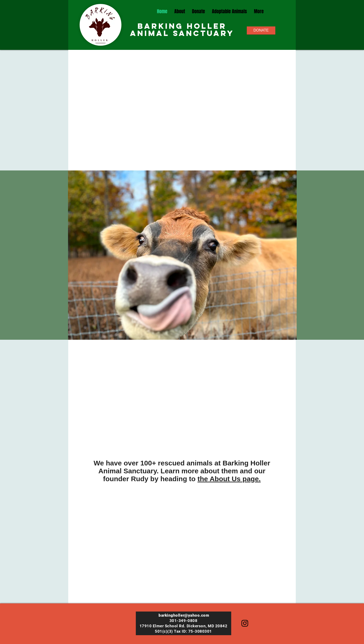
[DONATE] (261, 30)
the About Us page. (229, 479)
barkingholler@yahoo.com (184, 615)
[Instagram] (245, 623)
